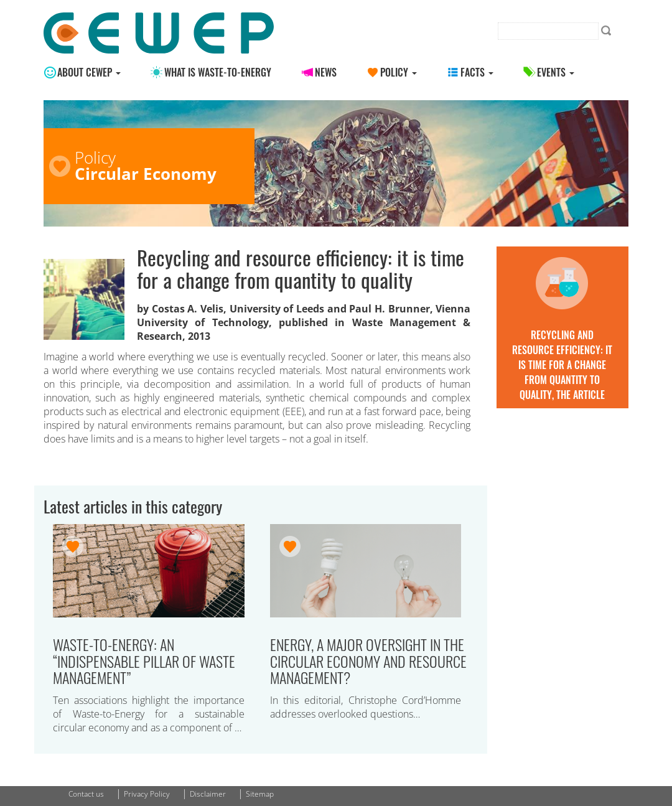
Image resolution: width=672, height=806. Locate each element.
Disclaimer (208, 794)
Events (556, 72)
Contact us (86, 794)
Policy (399, 72)
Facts (477, 72)
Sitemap (260, 794)
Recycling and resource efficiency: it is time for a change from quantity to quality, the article (562, 365)
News (326, 72)
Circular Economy (146, 174)
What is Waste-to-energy (218, 72)
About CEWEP (89, 72)
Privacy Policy (147, 794)
